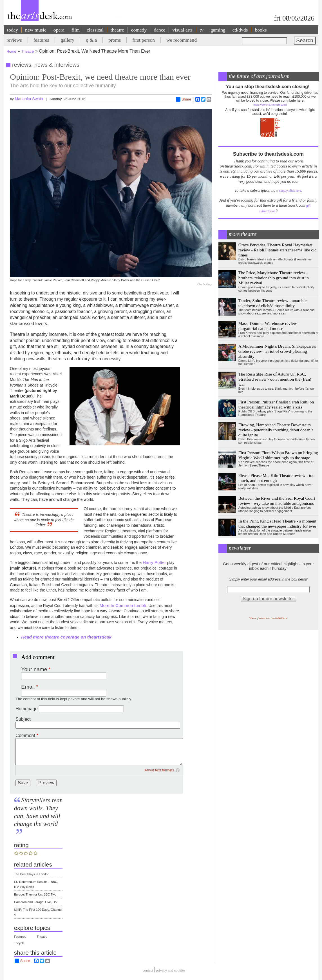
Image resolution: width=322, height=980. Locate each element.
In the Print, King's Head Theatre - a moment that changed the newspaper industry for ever (277, 524)
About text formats (159, 770)
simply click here (290, 191)
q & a (91, 40)
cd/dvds (240, 30)
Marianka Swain (29, 99)
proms (115, 40)
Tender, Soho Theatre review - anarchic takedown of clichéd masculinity (272, 303)
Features (20, 937)
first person (144, 40)
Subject (23, 719)
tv (202, 30)
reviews (14, 40)
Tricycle (19, 943)
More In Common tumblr (123, 605)
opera (59, 30)
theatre (117, 30)
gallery (67, 40)
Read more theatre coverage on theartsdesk (66, 637)
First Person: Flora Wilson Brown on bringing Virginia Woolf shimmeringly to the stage (278, 455)
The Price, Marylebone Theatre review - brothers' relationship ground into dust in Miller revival (274, 278)
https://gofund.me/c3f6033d (270, 105)
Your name (34, 669)
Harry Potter (154, 562)
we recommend (182, 40)
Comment (25, 735)
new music (36, 30)
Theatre (28, 51)
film (76, 30)
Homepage (26, 709)
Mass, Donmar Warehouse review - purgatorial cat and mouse (269, 326)
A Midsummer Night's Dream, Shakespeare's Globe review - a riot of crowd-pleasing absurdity (277, 351)
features (41, 40)
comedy (139, 30)
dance (159, 30)
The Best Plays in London (32, 874)
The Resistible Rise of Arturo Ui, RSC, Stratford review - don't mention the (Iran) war (275, 379)
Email (28, 687)
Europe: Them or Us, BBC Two (35, 894)
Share (184, 99)
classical (95, 30)
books (261, 30)
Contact (148, 970)
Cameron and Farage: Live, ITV (36, 902)
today (13, 30)
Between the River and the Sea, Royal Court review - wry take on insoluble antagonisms (277, 501)
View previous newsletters (268, 618)
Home (11, 51)
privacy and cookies (171, 970)
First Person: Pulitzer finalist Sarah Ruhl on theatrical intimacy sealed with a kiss (276, 404)
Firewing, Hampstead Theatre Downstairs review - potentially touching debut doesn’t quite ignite (276, 430)
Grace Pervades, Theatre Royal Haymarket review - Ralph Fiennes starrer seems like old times (278, 250)
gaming (218, 30)
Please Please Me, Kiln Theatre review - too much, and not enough (277, 478)
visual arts (182, 30)
